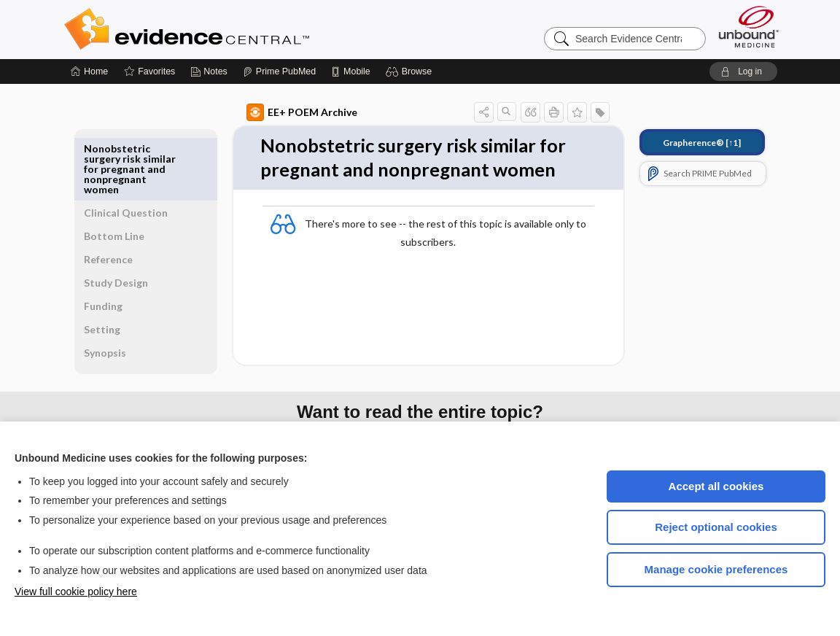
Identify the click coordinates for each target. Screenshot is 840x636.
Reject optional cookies (716, 527)
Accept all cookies (716, 486)
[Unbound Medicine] (749, 27)
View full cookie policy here (76, 592)
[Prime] (279, 71)
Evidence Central (245, 29)
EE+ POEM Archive (285, 112)
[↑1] (685, 143)
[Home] (89, 71)
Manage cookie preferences (716, 569)
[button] (411, 71)
